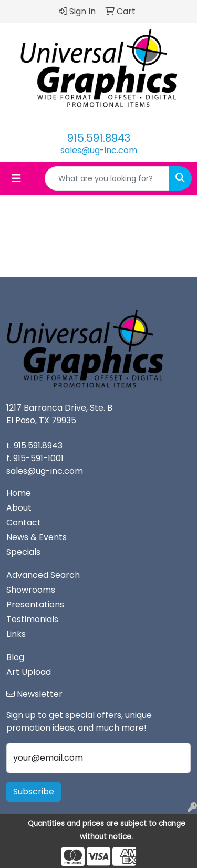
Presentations (35, 605)
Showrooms (31, 590)
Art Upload (29, 672)
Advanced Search (43, 575)
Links (16, 634)
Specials (23, 552)
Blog (15, 657)
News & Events (37, 537)
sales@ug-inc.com (99, 150)
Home (19, 493)
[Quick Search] (107, 178)
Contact (24, 522)
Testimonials (32, 619)
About (19, 508)
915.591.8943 (99, 138)
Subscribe (34, 791)
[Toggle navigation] (16, 178)
